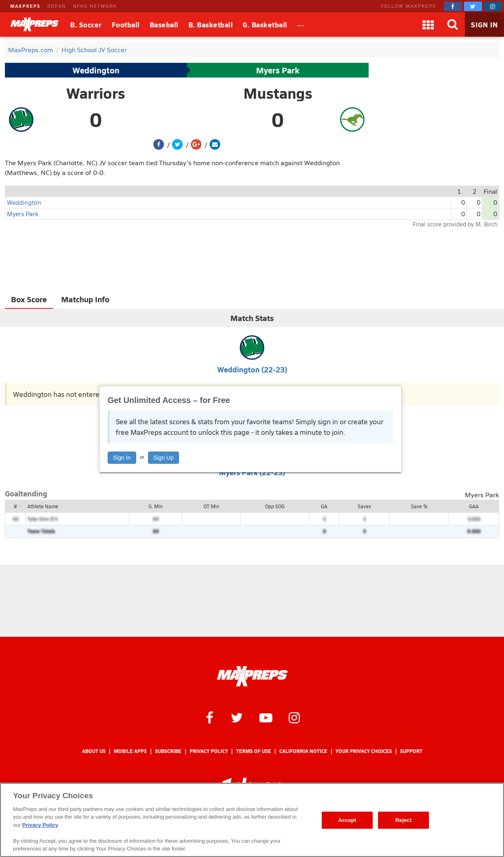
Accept (347, 820)
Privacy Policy (209, 751)
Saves (364, 506)
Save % (419, 506)
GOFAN (57, 6)
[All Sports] (301, 24)
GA (324, 506)
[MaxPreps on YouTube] (266, 717)
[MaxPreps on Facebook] (453, 6)
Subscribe (168, 751)
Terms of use (254, 751)
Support (411, 751)
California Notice (303, 751)
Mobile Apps (130, 751)
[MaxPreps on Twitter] (473, 6)
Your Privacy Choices (364, 751)
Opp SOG (275, 506)
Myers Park (278, 70)
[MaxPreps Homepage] (252, 676)
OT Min (211, 506)
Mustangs (278, 93)
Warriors (96, 93)
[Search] (453, 24)
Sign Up (164, 458)
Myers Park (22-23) (252, 472)
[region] (252, 820)
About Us (94, 751)
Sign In (122, 458)
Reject (404, 820)
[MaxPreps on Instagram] (493, 6)
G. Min (156, 506)
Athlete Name (43, 506)
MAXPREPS (25, 6)
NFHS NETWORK (95, 6)
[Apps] (428, 24)
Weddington (96, 70)
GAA (474, 506)
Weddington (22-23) (252, 369)
